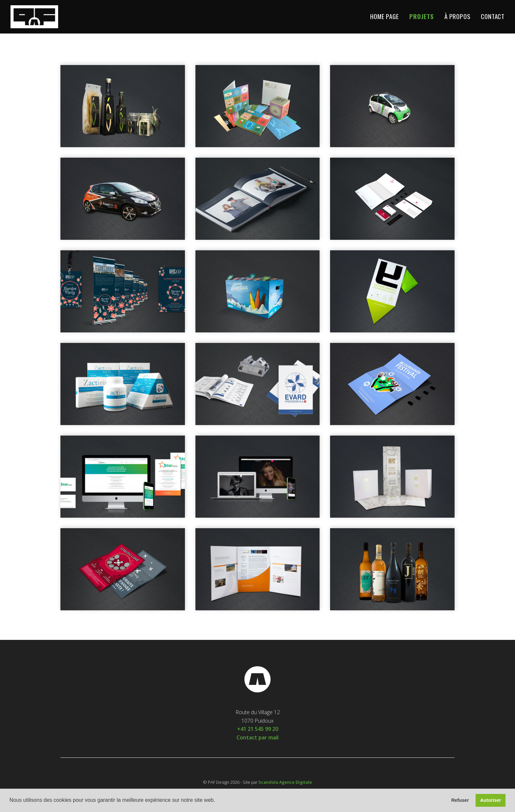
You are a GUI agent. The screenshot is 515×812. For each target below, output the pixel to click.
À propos (457, 17)
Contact (493, 17)
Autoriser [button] (491, 800)
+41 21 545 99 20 (258, 729)
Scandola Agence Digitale (285, 782)
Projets (422, 17)
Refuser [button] (460, 800)
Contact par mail (257, 737)
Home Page (384, 17)
